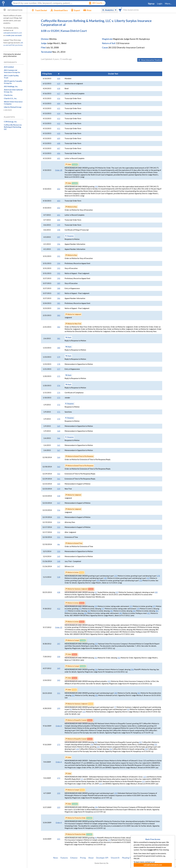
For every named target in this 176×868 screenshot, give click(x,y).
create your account (13, 35)
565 (59, 445)
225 (156, 744)
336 (96, 669)
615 (59, 108)
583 (59, 315)
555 (59, 517)
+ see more (8, 110)
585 (59, 303)
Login (160, 4)
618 (59, 88)
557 (59, 503)
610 (59, 133)
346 (132, 669)
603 (59, 201)
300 (116, 693)
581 (59, 338)
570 (59, 419)
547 (59, 566)
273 (59, 745)
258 (146, 749)
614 (59, 113)
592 (59, 273)
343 (59, 680)
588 (59, 288)
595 (59, 249)
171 (82, 779)
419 (117, 592)
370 (96, 606)
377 (103, 609)
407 (149, 613)
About (91, 858)
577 (59, 369)
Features (64, 858)
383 (157, 611)
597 (59, 237)
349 (59, 668)
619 (59, 84)
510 (141, 581)
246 (111, 749)
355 (96, 658)
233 (59, 793)
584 (59, 308)
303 (139, 693)
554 (59, 522)
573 (59, 398)
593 (96, 187)
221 (59, 839)
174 (109, 840)
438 (59, 592)
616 (59, 98)
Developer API (102, 858)
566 (59, 438)
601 (59, 215)
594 (59, 263)
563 (59, 467)
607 (59, 148)
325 (109, 681)
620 (59, 78)
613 (59, 119)
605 (59, 158)
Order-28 (59, 170)
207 (140, 742)
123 (145, 777)
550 (59, 551)
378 (158, 576)
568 (59, 431)
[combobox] (120, 10)
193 (116, 793)
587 (59, 293)
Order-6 (59, 762)
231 (101, 784)
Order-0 (59, 823)
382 (134, 611)
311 (59, 693)
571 (59, 412)
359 (96, 644)
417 (96, 592)
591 (59, 256)
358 (59, 657)
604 (59, 103)
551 (59, 537)
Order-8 (59, 726)
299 (59, 708)
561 (59, 479)
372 (116, 576)
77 (115, 707)
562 (59, 474)
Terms (147, 858)
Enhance (74, 858)
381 (112, 611)
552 (59, 532)
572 (59, 405)
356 (119, 658)
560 (59, 484)
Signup (151, 4)
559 (59, 489)
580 (59, 348)
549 (59, 556)
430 (156, 592)
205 (96, 742)
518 (59, 577)
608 (59, 143)
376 (80, 609)
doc (59, 544)
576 (59, 386)
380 (89, 611)
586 (59, 298)
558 (59, 496)
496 (98, 581)
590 (59, 278)
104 (147, 838)
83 (128, 709)
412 (59, 609)
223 (59, 807)
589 (59, 283)
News (56, 858)
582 (59, 327)
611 (59, 128)
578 (59, 364)
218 (92, 744)
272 (59, 778)
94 (96, 838)
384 (85, 613)
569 (59, 426)
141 (84, 712)
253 (144, 781)
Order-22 (59, 627)
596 (59, 244)
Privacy (139, 858)
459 (148, 578)
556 (59, 510)
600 (59, 220)
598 (59, 230)
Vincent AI (115, 858)
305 (73, 695)
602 (59, 189)
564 (59, 457)
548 (59, 561)
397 (59, 644)
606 (59, 153)
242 (98, 747)
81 (71, 709)
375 (154, 606)
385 (105, 578)
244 (78, 749)
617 (59, 94)
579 (59, 357)
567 (59, 450)
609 (59, 138)
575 (59, 376)
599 (59, 225)
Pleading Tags (128, 858)
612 (59, 123)
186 (96, 807)
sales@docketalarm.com (13, 33)
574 (59, 393)
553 (59, 527)
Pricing (83, 858)
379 (66, 611)
